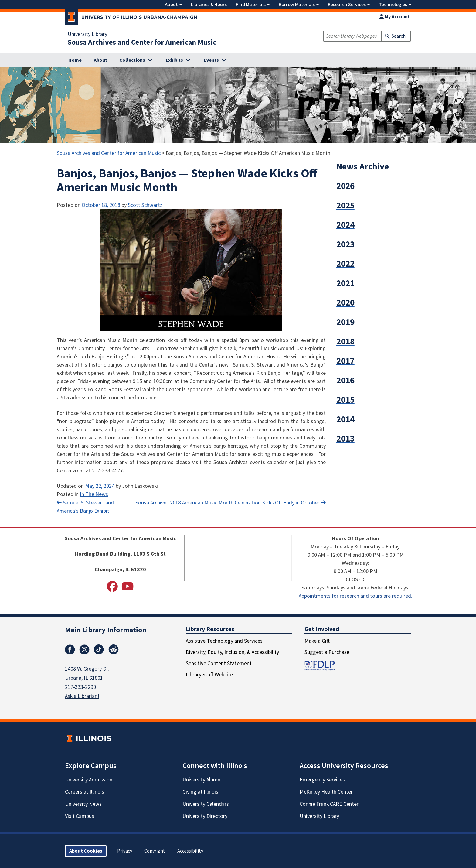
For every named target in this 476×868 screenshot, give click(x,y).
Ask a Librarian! (82, 696)
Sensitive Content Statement (219, 663)
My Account (395, 17)
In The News (94, 494)
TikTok (99, 650)
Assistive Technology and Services (224, 641)
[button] (379, 186)
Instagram (84, 650)
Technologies (395, 5)
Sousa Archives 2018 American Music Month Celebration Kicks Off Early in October (227, 503)
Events (211, 60)
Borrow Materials (299, 5)
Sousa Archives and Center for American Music (142, 43)
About (173, 5)
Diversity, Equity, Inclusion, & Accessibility (232, 652)
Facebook (70, 650)
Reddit (114, 650)
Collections (132, 60)
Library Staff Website (209, 675)
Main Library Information (106, 630)
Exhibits (174, 60)
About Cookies (86, 851)
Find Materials (253, 5)
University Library (87, 34)
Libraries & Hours (209, 5)
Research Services (349, 5)
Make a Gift (317, 641)
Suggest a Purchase (327, 652)
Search (399, 36)
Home (75, 60)
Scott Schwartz (145, 205)
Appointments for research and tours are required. (355, 596)
